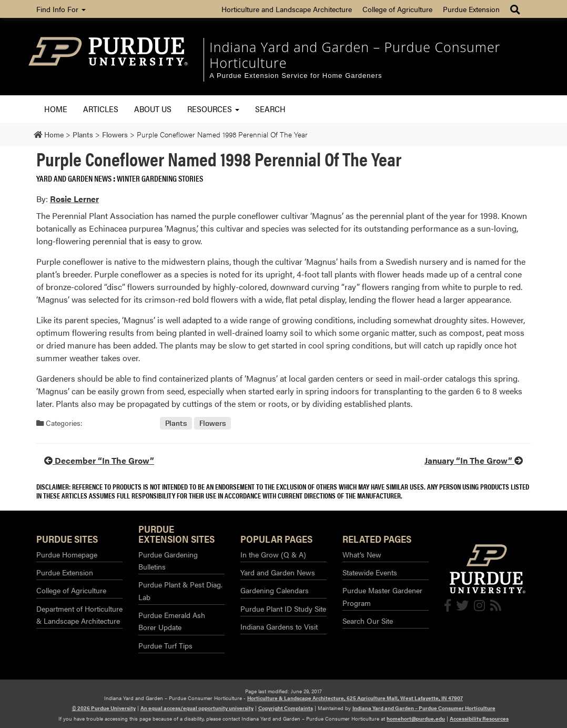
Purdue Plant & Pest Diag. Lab (180, 590)
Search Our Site (368, 621)
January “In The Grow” (474, 460)
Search (270, 109)
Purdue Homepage (67, 554)
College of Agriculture (397, 9)
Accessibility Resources (479, 719)
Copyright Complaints (286, 708)
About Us (153, 109)
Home (56, 109)
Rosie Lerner (74, 199)
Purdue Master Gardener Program (382, 596)
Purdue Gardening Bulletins (168, 560)
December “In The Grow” (99, 460)
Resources (213, 109)
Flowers (212, 423)
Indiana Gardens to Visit (279, 626)
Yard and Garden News (74, 178)
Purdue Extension (471, 9)
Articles (101, 109)
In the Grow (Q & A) (273, 554)
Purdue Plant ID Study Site (283, 609)
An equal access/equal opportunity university (197, 708)
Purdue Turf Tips (165, 645)
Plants (176, 423)
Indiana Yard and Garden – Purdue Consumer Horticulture (355, 55)
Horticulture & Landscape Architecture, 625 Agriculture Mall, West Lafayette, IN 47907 (355, 698)
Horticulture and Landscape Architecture (287, 9)
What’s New (362, 554)
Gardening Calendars (275, 590)
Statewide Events (370, 572)
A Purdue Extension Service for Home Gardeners (296, 76)
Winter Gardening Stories (160, 178)
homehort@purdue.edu (416, 719)
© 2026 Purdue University (104, 708)
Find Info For (61, 9)
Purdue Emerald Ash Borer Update (172, 621)
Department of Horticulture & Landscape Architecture (79, 615)
